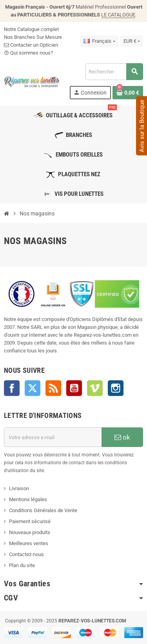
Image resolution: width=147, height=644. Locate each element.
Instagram (116, 388)
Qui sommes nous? (28, 53)
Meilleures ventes (29, 543)
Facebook (12, 388)
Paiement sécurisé (30, 521)
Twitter (33, 388)
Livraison (19, 488)
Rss (53, 388)
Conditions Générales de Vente (43, 510)
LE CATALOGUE (118, 15)
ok (122, 437)
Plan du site (22, 565)
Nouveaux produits (30, 532)
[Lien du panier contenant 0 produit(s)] (128, 93)
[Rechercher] (114, 72)
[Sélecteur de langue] (99, 41)
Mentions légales (28, 499)
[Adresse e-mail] (53, 437)
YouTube (74, 388)
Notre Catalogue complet (31, 29)
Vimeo (95, 388)
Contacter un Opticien (31, 45)
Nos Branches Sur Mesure (33, 37)
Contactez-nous (26, 554)
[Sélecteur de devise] (132, 41)
